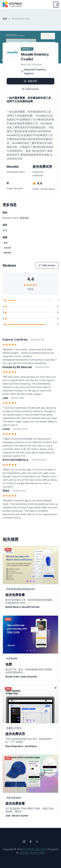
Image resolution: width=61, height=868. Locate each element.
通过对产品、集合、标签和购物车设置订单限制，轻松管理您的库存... (30, 671)
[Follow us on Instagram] (24, 842)
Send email (30, 89)
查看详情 (30, 81)
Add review (47, 265)
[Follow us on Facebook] (31, 842)
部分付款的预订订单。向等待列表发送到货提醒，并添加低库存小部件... (30, 601)
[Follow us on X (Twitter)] (37, 842)
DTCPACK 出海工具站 (34, 849)
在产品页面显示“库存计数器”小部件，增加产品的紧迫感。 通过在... (29, 810)
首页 (5, 19)
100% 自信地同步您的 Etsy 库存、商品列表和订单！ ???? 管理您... (29, 740)
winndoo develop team (32, 853)
